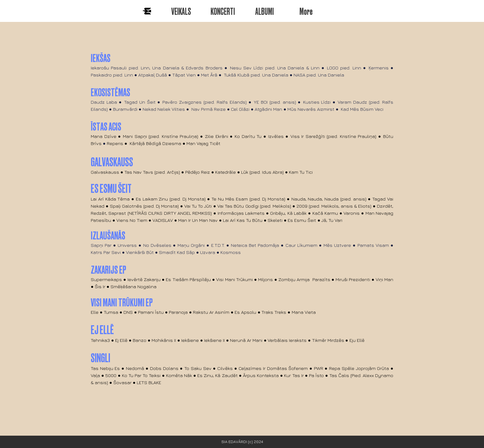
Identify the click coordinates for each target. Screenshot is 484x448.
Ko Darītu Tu (248, 136)
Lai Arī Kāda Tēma (110, 199)
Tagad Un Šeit (140, 102)
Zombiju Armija (294, 279)
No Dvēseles (157, 245)
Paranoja (178, 312)
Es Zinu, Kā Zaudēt (217, 375)
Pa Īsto (316, 375)
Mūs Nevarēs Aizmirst (311, 109)
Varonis (352, 213)
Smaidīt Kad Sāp (177, 252)
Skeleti (275, 220)
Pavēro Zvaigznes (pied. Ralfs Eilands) (204, 102)
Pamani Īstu (151, 312)
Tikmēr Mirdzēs (328, 340)
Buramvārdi (125, 109)
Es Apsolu (245, 312)
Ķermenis (379, 68)
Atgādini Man (268, 109)
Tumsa (111, 312)
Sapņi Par (101, 245)
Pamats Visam (373, 245)
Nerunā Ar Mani (246, 340)
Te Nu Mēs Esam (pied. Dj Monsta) (248, 199)
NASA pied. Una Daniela (319, 75)
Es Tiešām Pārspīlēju (188, 279)
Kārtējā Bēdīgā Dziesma (155, 143)
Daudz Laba (104, 102)
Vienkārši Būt (140, 252)
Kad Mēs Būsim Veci (362, 109)
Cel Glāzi (240, 109)
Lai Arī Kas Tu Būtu (243, 220)
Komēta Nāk (179, 375)
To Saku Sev (198, 368)
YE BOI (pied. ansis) (275, 102)
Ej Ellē (121, 340)
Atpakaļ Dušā (153, 75)
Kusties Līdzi (317, 102)
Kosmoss (231, 252)
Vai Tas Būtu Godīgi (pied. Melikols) (254, 206)
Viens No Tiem (132, 220)
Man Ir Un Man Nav (198, 220)
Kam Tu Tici (301, 172)
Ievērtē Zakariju (144, 279)
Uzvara (208, 252)
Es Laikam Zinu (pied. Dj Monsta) (171, 199)
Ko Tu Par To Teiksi (142, 375)
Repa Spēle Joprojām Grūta (359, 368)
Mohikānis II (164, 340)
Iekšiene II (214, 340)
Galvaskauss (105, 172)
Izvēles (276, 136)
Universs (127, 245)
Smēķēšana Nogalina (134, 286)
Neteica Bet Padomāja (255, 245)
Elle (95, 312)
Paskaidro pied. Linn (112, 75)
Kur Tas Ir (294, 375)
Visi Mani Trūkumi (234, 279)
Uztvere (342, 245)
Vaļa (95, 375)
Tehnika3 (100, 340)
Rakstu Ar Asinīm (211, 312)
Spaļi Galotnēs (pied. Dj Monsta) (144, 206)
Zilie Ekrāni (217, 136)
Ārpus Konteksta (261, 375)
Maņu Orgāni (191, 245)
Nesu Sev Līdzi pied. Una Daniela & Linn (275, 68)
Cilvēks (225, 368)
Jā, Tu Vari (332, 220)
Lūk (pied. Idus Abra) (262, 172)
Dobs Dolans (164, 368)
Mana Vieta (304, 312)
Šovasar (123, 382)
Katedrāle (225, 172)
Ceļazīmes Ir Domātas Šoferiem (273, 368)
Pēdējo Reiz (198, 172)
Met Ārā (209, 75)
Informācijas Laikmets (241, 213)
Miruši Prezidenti (353, 279)
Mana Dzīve (104, 136)
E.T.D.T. (218, 245)
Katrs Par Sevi (106, 252)
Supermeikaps (106, 279)
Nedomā (135, 368)
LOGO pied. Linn (344, 68)
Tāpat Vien (184, 75)
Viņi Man (384, 279)
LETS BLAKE (149, 382)
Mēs (328, 245)
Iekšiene (190, 340)
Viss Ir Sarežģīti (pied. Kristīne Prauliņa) (334, 136)
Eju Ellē (357, 340)
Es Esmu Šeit (302, 220)
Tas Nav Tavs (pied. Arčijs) (152, 172)
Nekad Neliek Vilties (164, 109)
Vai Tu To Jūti (198, 206)
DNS (128, 312)
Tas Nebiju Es (105, 368)
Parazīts (321, 279)
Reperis (115, 143)
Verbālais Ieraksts (287, 340)
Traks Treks (274, 312)
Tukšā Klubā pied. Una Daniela (256, 75)
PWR (319, 368)
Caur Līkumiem (301, 245)
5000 (111, 375)
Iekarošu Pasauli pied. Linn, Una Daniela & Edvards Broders (157, 68)
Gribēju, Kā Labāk (288, 213)
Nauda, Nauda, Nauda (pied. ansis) (329, 199)
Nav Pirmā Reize (209, 109)
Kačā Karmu (325, 213)
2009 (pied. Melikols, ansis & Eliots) (334, 206)
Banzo (140, 340)
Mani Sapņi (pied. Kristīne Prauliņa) (161, 136)
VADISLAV (163, 220)
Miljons (265, 279)
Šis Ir (100, 286)
